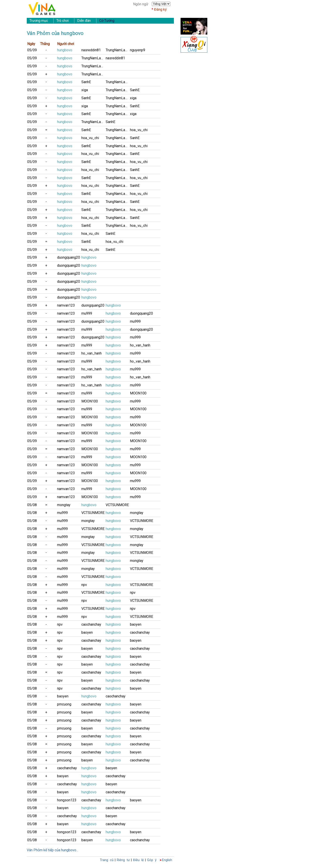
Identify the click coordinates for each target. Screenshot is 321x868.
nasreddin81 (91, 50)
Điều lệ (138, 860)
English (167, 860)
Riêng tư (123, 860)
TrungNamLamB (118, 50)
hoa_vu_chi (139, 130)
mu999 (87, 313)
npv (84, 585)
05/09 (32, 50)
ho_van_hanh (140, 345)
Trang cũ (107, 860)
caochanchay (91, 624)
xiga (85, 90)
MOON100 (138, 393)
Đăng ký (160, 9)
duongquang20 (69, 257)
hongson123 (67, 800)
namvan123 (66, 305)
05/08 (32, 505)
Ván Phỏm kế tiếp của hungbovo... (52, 850)
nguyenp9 (138, 50)
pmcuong (64, 704)
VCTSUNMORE (117, 505)
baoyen (136, 624)
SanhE (86, 82)
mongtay (64, 505)
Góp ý (152, 860)
